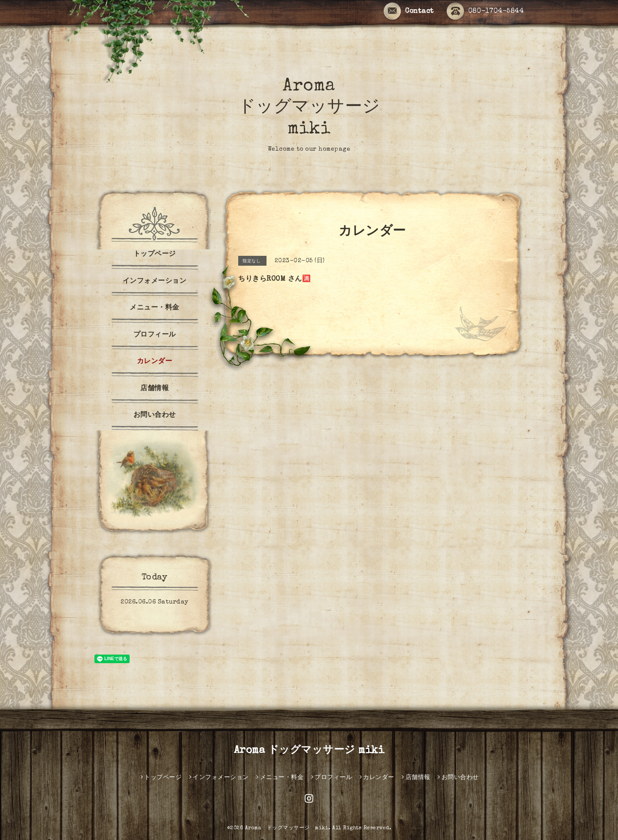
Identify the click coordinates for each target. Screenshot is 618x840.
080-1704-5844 (485, 12)
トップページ (155, 255)
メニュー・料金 (154, 308)
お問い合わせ (155, 415)
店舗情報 (154, 389)
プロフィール (155, 335)
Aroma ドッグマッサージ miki (309, 108)
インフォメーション (155, 282)
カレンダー (155, 362)
